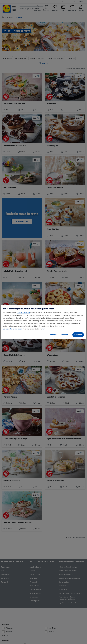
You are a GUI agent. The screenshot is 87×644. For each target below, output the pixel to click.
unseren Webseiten (23, 313)
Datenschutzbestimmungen (12, 329)
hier (43, 329)
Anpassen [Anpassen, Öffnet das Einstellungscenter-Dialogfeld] (64, 335)
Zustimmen (78, 335)
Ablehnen (53, 335)
